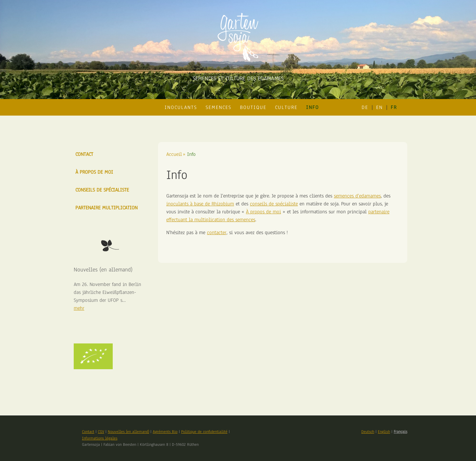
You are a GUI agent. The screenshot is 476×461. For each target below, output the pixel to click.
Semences (218, 107)
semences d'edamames (357, 196)
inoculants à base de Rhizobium (200, 204)
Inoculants (181, 107)
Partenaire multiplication (106, 208)
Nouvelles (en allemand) (128, 432)
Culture (286, 107)
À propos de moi (263, 212)
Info (313, 107)
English (384, 432)
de (365, 107)
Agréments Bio (165, 432)
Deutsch (368, 432)
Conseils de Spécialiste (102, 190)
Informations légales (100, 438)
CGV (101, 432)
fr (394, 107)
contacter (217, 232)
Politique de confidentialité (204, 432)
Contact (84, 154)
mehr (79, 308)
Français (400, 432)
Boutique (253, 107)
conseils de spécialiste (274, 204)
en (379, 107)
